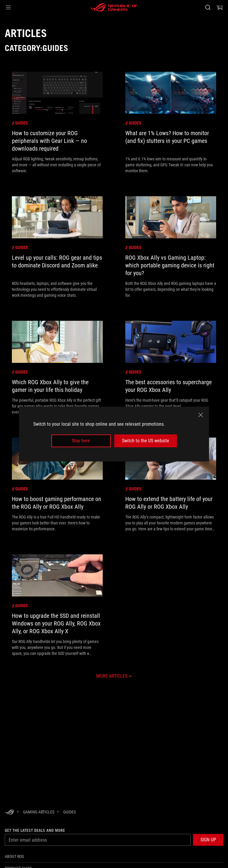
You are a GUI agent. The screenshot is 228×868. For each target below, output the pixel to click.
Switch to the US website (146, 441)
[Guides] (69, 812)
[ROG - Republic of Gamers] (114, 7)
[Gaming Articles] (39, 812)
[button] (8, 7)
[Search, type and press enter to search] (208, 7)
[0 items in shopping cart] (220, 7)
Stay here (81, 441)
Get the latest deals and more (35, 830)
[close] (201, 415)
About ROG (14, 856)
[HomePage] (9, 812)
